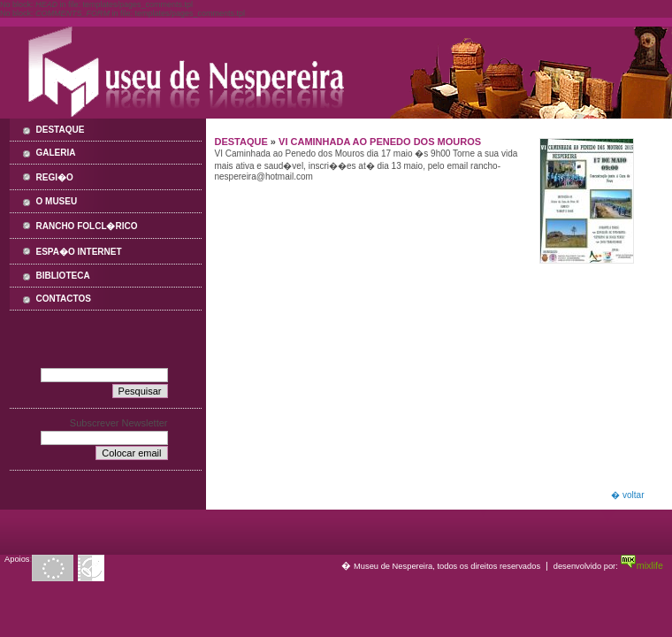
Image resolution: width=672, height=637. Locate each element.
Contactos (64, 299)
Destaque (61, 130)
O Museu (57, 201)
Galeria (56, 153)
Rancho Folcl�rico (87, 226)
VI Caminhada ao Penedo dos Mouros (380, 142)
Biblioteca (63, 276)
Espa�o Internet (79, 252)
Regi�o (55, 177)
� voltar (627, 495)
